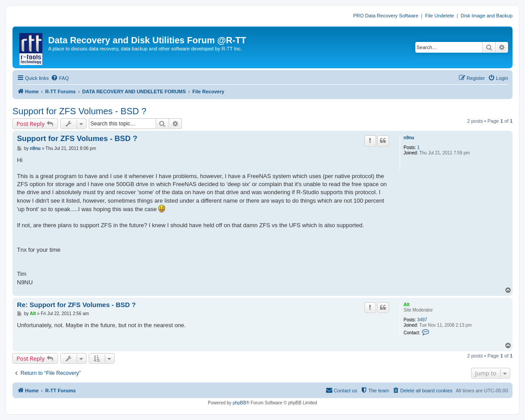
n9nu (409, 138)
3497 (422, 320)
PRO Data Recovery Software (386, 16)
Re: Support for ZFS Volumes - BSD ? (76, 305)
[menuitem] (60, 78)
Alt (407, 305)
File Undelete (440, 16)
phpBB (240, 403)
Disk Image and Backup (487, 16)
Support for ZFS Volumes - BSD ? (79, 111)
